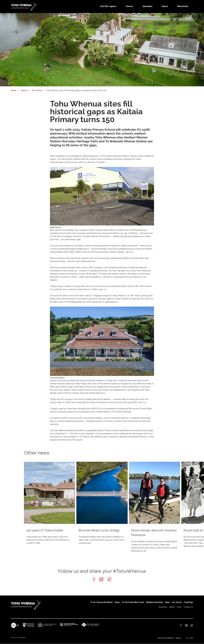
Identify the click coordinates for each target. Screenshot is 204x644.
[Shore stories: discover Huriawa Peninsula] (154, 507)
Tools (179, 607)
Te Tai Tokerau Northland (101, 602)
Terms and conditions (166, 638)
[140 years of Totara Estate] (50, 503)
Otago (117, 602)
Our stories (37, 90)
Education (148, 6)
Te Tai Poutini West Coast (133, 602)
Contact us (188, 607)
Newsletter (183, 6)
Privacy (178, 638)
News (168, 602)
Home (14, 90)
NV (192, 638)
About (165, 6)
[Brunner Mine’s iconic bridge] (102, 503)
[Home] (24, 6)
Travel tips (188, 602)
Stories (129, 6)
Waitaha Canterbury (155, 602)
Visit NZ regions (108, 6)
